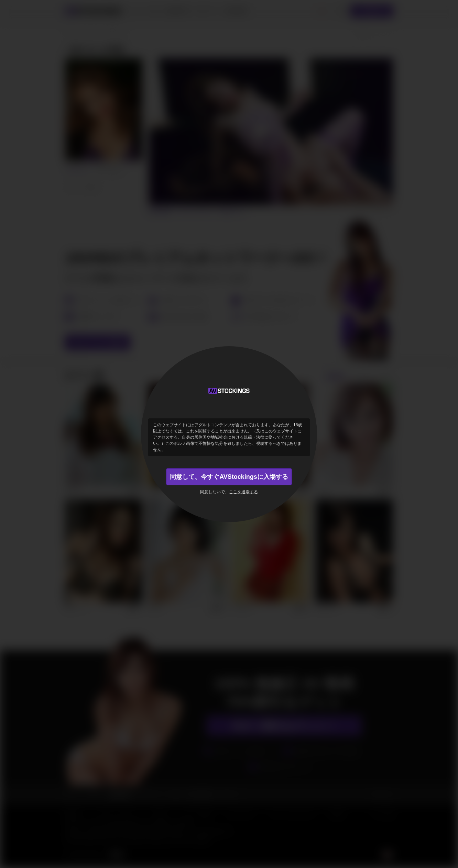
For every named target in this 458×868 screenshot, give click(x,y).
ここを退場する (243, 492)
